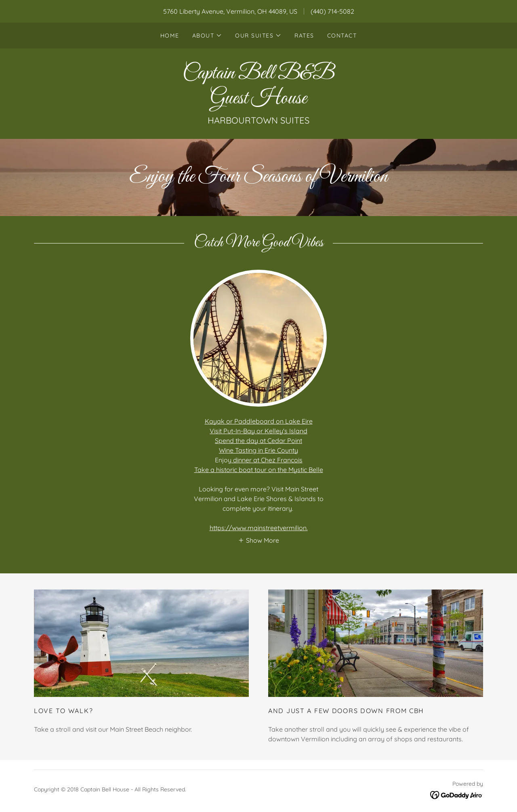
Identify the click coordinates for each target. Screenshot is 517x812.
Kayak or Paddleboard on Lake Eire (259, 421)
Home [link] (170, 36)
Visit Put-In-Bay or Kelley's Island (258, 431)
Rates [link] (304, 36)
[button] (207, 36)
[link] (258, 101)
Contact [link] (342, 36)
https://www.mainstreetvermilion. (259, 528)
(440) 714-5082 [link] (332, 11)
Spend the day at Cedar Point (258, 441)
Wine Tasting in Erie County (258, 450)
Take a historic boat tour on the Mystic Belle (259, 470)
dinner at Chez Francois (267, 460)
